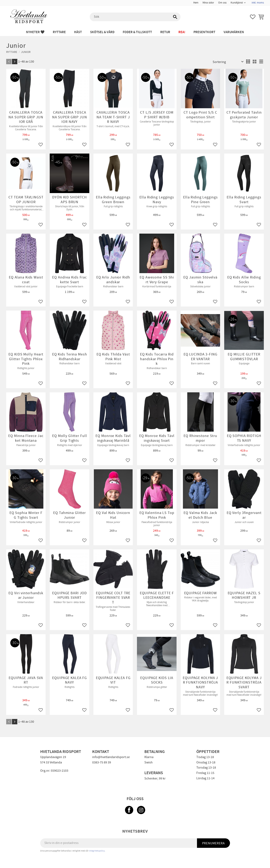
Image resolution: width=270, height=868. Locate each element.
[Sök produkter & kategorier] (135, 17)
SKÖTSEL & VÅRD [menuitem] (102, 32)
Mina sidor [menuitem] (208, 3)
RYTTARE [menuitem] (59, 32)
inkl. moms (258, 3)
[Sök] (175, 17)
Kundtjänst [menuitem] (237, 3)
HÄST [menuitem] (78, 32)
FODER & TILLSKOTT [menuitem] (137, 32)
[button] (253, 17)
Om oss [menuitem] (222, 3)
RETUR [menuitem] (165, 32)
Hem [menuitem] (196, 3)
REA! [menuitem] (182, 32)
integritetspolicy (97, 851)
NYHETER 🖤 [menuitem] (35, 32)
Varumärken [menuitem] (234, 32)
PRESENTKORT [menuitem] (204, 32)
